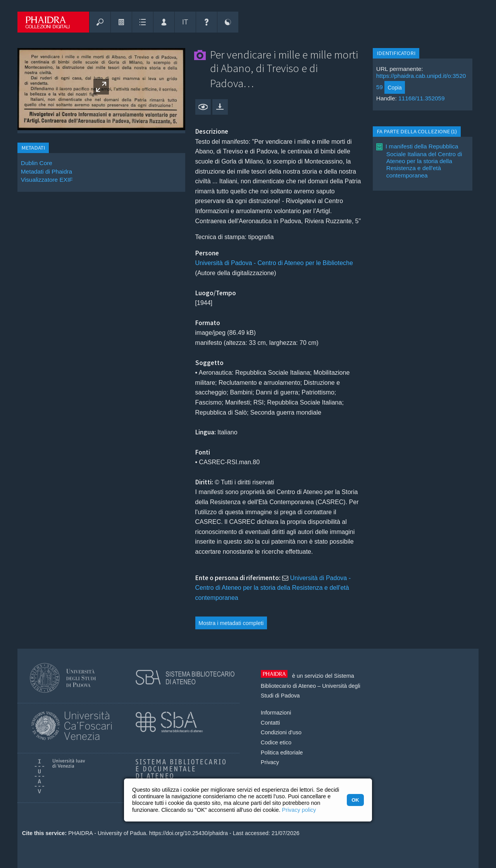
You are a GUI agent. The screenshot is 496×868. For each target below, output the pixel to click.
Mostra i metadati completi (231, 623)
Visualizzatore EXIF (47, 180)
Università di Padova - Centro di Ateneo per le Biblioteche (274, 263)
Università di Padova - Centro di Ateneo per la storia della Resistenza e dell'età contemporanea (273, 588)
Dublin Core (37, 163)
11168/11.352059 (422, 98)
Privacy (270, 762)
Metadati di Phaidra (46, 171)
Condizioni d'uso (281, 732)
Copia (394, 88)
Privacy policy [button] (299, 810)
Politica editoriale (282, 753)
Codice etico (276, 742)
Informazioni (276, 713)
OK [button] (355, 800)
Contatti (270, 723)
